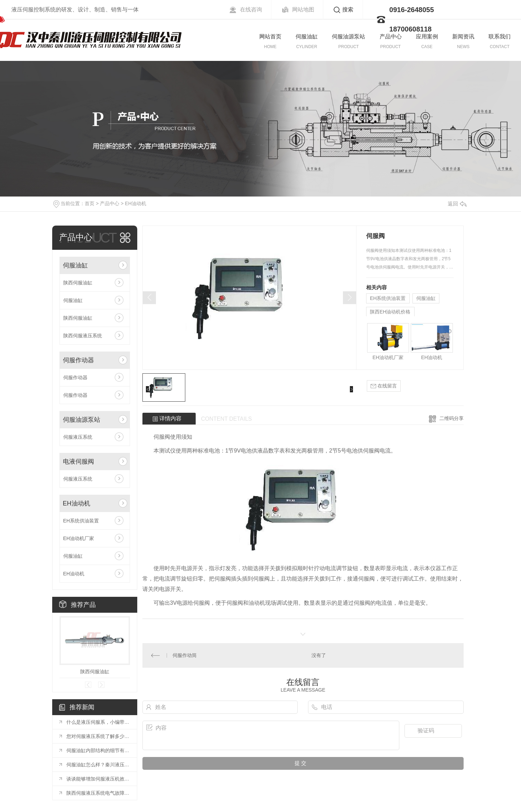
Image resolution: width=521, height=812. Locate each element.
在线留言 (384, 386)
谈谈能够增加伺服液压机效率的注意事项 (98, 779)
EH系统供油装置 (81, 521)
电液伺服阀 (78, 462)
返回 (457, 204)
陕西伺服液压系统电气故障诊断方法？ (98, 793)
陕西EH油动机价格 (390, 312)
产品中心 (391, 37)
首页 (90, 203)
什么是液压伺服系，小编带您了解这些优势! (98, 722)
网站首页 (270, 37)
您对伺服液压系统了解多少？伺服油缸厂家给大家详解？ (98, 736)
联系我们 (500, 37)
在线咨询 (251, 10)
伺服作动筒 (185, 655)
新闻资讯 (463, 37)
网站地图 (303, 10)
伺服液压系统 (78, 437)
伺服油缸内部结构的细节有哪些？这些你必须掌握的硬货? (98, 750)
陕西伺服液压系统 (83, 336)
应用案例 (427, 37)
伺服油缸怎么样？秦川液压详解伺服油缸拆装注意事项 (98, 765)
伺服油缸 (307, 37)
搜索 (348, 10)
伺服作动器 (78, 360)
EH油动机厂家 (79, 538)
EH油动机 (135, 203)
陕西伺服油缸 (78, 283)
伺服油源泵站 (348, 37)
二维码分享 (452, 418)
